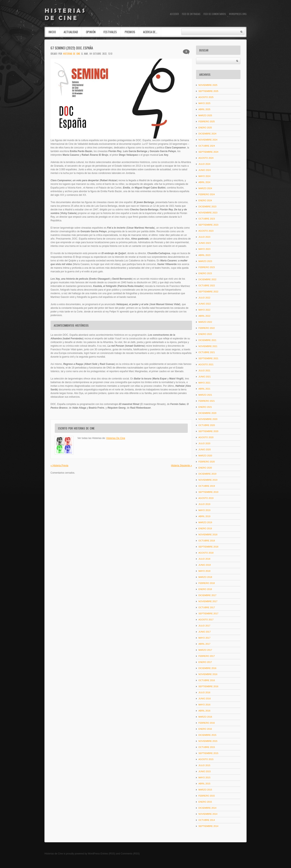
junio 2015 (205, 771)
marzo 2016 (205, 717)
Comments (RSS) (130, 854)
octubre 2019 (207, 486)
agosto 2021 (206, 364)
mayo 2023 (204, 249)
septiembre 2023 (208, 225)
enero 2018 (205, 589)
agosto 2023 (206, 231)
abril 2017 (204, 644)
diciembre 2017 (207, 595)
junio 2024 (205, 170)
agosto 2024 (206, 158)
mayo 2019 (204, 510)
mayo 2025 (204, 103)
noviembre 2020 (208, 419)
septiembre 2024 (208, 152)
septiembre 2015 (208, 753)
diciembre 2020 (207, 413)
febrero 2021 (207, 401)
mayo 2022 (204, 310)
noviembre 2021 (208, 346)
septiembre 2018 (208, 547)
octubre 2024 (207, 146)
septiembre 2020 (208, 431)
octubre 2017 (207, 607)
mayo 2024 (204, 176)
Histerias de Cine (54, 854)
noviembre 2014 (208, 814)
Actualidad (71, 32)
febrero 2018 (207, 583)
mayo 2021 (204, 383)
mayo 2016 (204, 705)
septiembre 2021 (208, 358)
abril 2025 (204, 109)
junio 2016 (205, 699)
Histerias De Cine (72, 54)
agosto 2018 (206, 553)
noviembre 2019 (208, 480)
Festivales (110, 32)
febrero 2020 (207, 462)
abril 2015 (204, 784)
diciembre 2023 (207, 207)
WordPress (94, 854)
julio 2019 (204, 504)
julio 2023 (204, 237)
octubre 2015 (207, 747)
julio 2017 (204, 626)
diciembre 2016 (207, 668)
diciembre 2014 (207, 808)
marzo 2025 (205, 115)
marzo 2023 (205, 261)
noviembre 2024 (208, 140)
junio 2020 (205, 449)
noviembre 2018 (208, 535)
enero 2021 (205, 407)
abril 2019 (204, 516)
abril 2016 (204, 711)
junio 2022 (205, 304)
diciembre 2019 (207, 474)
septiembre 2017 (208, 613)
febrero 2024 (207, 194)
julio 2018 (204, 559)
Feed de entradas (191, 14)
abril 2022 (204, 316)
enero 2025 (205, 128)
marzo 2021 (205, 395)
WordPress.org (238, 14)
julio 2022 (204, 298)
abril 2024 (204, 182)
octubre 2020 (207, 425)
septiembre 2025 (208, 91)
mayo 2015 (204, 777)
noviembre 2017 (208, 601)
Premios (130, 32)
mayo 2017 (204, 638)
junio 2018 (205, 565)
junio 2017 (205, 632)
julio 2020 (204, 443)
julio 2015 (204, 765)
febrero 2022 (207, 328)
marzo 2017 (205, 650)
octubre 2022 (207, 285)
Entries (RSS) (108, 854)
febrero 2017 (207, 656)
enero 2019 (205, 528)
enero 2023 (205, 273)
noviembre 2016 (208, 674)
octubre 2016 (207, 680)
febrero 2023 (207, 267)
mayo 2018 (204, 571)
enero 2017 (205, 662)
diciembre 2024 (207, 134)
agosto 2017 (206, 620)
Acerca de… (150, 32)
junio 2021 (205, 377)
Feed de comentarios (215, 14)
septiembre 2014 (208, 826)
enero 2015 (205, 802)
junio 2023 (205, 243)
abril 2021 (204, 389)
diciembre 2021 (207, 340)
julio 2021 (204, 371)
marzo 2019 (205, 522)
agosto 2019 (206, 498)
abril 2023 (204, 255)
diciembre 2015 (207, 735)
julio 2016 (204, 692)
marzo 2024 (205, 188)
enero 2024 (205, 200)
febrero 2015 (207, 796)
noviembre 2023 (208, 213)
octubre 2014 (207, 820)
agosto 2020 (206, 437)
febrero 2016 (207, 723)
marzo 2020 (205, 456)
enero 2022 (205, 334)
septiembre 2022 (208, 292)
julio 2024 (204, 164)
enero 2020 (205, 468)
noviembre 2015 (208, 741)
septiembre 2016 (208, 686)
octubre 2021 (207, 352)
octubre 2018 (207, 541)
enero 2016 (205, 729)
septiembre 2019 (208, 492)
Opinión (91, 32)
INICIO (52, 32)
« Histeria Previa (59, 465)
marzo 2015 (205, 790)
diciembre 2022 (207, 279)
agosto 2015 (206, 759)
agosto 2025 (206, 97)
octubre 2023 (207, 219)
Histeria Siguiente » (181, 465)
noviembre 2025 (208, 85)
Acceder (174, 14)
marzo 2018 (205, 577)
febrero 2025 (207, 121)
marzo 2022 (205, 322)
